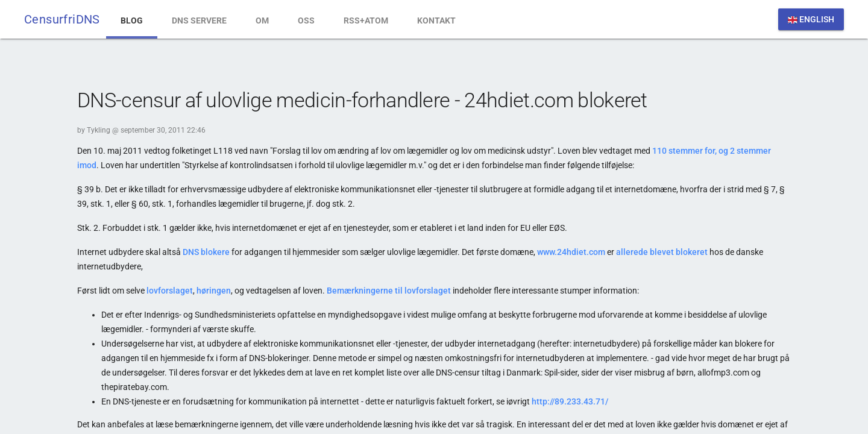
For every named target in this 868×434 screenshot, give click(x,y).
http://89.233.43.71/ (570, 401)
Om (262, 20)
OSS (306, 20)
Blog (132, 20)
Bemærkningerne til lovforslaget (389, 291)
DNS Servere (199, 20)
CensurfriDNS (62, 19)
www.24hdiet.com (571, 252)
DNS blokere (206, 252)
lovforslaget (170, 291)
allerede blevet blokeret (662, 252)
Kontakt (436, 20)
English (811, 20)
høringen (214, 291)
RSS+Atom (366, 20)
